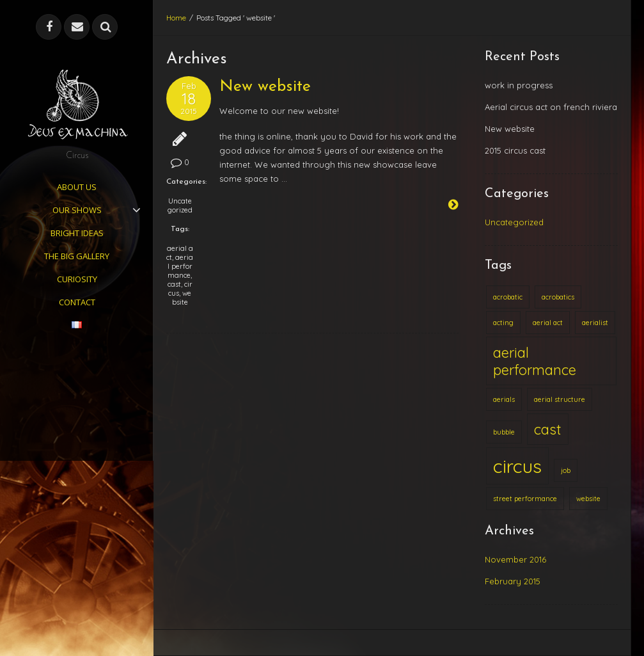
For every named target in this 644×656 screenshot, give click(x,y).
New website (265, 87)
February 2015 (513, 581)
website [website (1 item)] (588, 499)
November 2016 (515, 559)
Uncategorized (180, 205)
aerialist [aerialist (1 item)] (595, 323)
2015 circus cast (515, 150)
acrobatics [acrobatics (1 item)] (558, 297)
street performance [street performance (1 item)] (525, 499)
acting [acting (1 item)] (503, 323)
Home (176, 18)
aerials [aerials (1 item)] (504, 399)
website (182, 298)
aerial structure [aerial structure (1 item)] (560, 399)
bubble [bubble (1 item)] (504, 432)
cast (174, 284)
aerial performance (181, 266)
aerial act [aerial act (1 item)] (548, 323)
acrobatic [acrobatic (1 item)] (508, 297)
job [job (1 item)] (566, 470)
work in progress (519, 85)
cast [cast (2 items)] (548, 429)
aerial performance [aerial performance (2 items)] (535, 361)
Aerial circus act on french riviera (551, 107)
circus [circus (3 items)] (517, 466)
